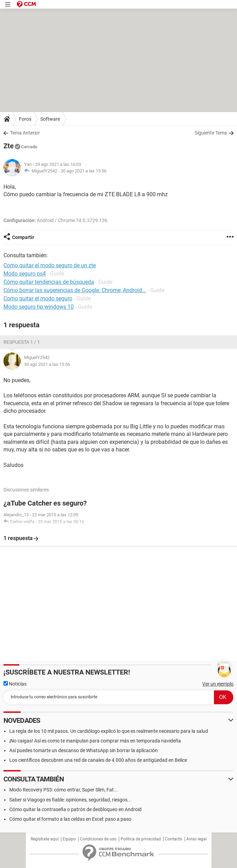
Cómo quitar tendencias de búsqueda (49, 282)
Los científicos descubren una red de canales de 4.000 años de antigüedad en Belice (98, 760)
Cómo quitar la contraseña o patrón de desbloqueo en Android (75, 809)
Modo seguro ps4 (25, 274)
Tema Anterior (25, 133)
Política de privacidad (141, 839)
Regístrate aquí (45, 839)
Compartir (23, 237)
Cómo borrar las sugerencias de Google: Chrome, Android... (75, 290)
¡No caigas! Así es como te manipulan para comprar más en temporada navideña (95, 741)
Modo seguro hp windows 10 (39, 307)
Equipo (69, 839)
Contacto (174, 839)
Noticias (15, 684)
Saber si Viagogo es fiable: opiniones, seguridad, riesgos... (70, 800)
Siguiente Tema (211, 133)
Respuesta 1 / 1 (22, 342)
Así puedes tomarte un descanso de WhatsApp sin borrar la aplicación (84, 750)
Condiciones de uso (98, 839)
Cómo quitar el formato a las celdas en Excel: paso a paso (70, 819)
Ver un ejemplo (218, 684)
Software (50, 119)
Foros (25, 119)
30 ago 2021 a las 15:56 (84, 171)
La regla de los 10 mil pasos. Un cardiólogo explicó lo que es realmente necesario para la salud (109, 731)
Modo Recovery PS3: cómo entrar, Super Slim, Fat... (64, 790)
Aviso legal (197, 839)
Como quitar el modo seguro (38, 298)
